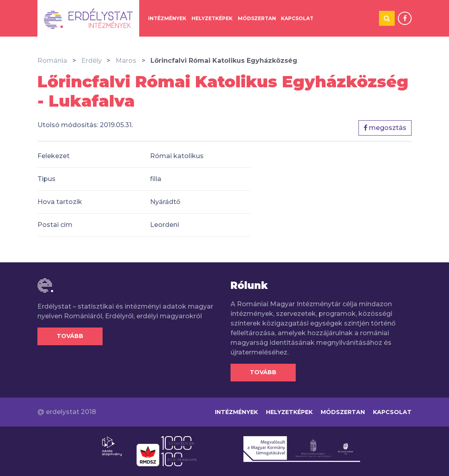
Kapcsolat (297, 18)
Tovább (70, 336)
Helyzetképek (212, 18)
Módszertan (257, 18)
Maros (126, 61)
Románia (52, 61)
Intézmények (167, 18)
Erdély (92, 61)
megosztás (385, 128)
